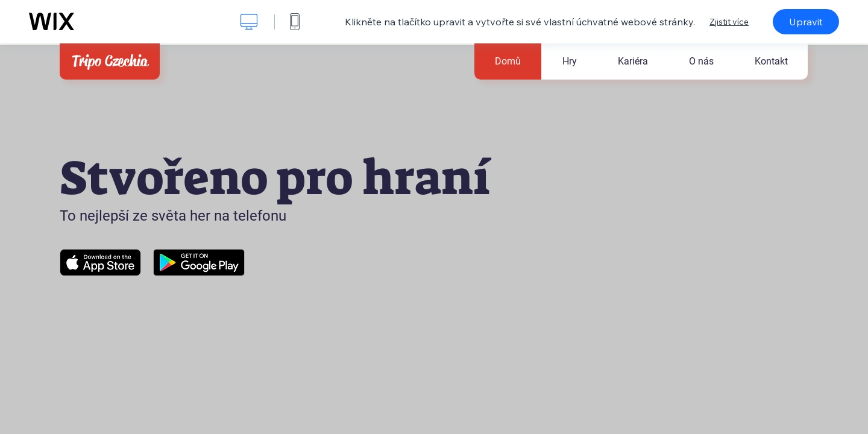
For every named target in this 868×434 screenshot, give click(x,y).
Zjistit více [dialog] (729, 22)
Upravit (806, 22)
